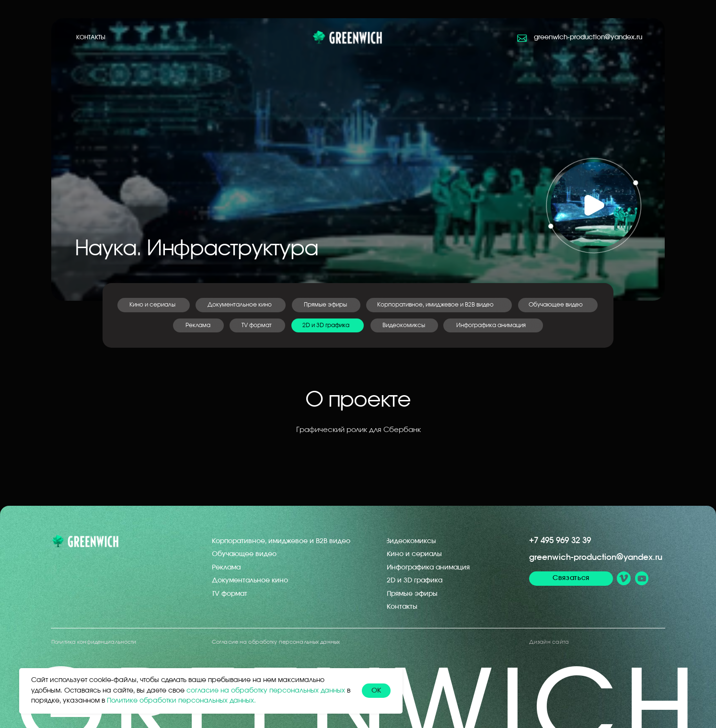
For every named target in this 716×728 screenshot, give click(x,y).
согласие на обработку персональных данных (266, 691)
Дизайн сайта (549, 642)
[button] (594, 206)
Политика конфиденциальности (94, 642)
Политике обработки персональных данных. (181, 701)
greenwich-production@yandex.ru (596, 557)
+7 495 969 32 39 (560, 540)
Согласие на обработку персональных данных (276, 642)
